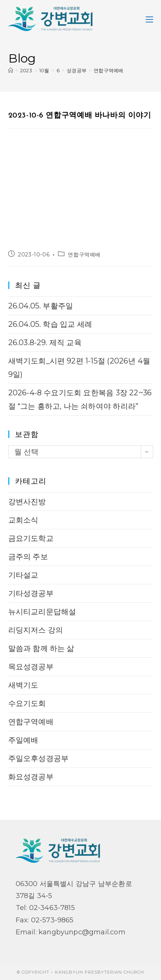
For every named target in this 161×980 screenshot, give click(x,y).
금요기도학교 (31, 538)
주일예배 (23, 740)
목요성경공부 (31, 667)
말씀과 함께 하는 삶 (41, 648)
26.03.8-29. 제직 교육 (45, 343)
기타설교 (23, 575)
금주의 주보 (28, 557)
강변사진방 (27, 502)
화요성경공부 (31, 777)
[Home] (11, 70)
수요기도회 (27, 703)
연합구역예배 (108, 70)
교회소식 (23, 520)
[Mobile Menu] (149, 19)
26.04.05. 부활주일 (41, 306)
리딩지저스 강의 (36, 630)
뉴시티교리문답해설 (42, 612)
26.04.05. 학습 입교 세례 (50, 324)
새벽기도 (23, 685)
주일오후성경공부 (39, 758)
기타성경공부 (31, 593)
